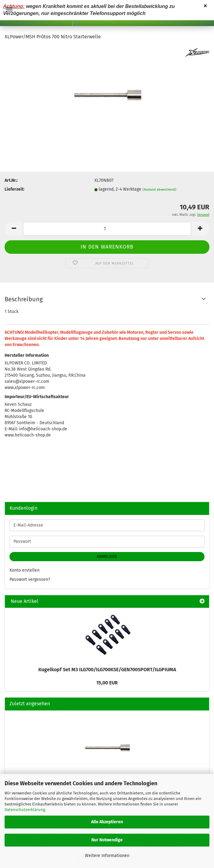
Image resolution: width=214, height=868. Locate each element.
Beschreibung (24, 299)
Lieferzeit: (14, 189)
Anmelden (107, 557)
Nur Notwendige (107, 840)
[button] (14, 229)
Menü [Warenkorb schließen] (9, 9)
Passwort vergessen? (30, 579)
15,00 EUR (107, 683)
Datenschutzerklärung (25, 810)
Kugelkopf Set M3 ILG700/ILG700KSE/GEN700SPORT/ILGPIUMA (107, 670)
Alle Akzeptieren (107, 822)
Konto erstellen (25, 570)
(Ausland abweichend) (159, 190)
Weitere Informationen (107, 856)
